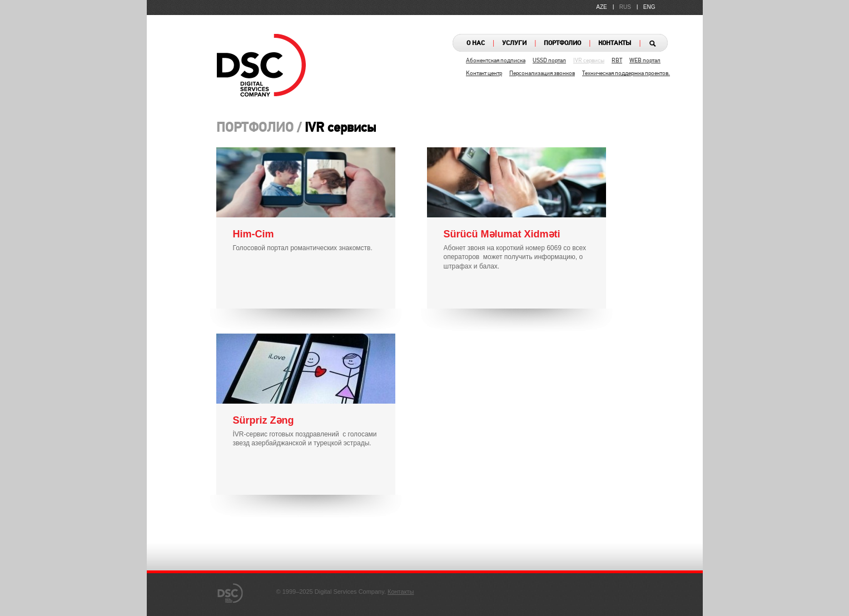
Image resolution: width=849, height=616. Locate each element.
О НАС (476, 43)
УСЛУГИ (514, 43)
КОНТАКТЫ (615, 43)
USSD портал (549, 61)
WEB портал (645, 61)
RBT (617, 61)
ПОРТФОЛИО (562, 43)
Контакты (401, 592)
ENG (649, 7)
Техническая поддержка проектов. (626, 74)
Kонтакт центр (484, 74)
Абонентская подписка (496, 61)
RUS (625, 7)
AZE (601, 7)
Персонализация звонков (542, 74)
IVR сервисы (589, 61)
